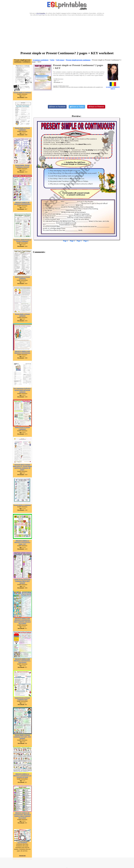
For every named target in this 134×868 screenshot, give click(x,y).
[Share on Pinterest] (96, 107)
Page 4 (86, 241)
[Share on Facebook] (57, 107)
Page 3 (79, 241)
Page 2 (72, 241)
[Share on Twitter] (77, 107)
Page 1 (65, 241)
